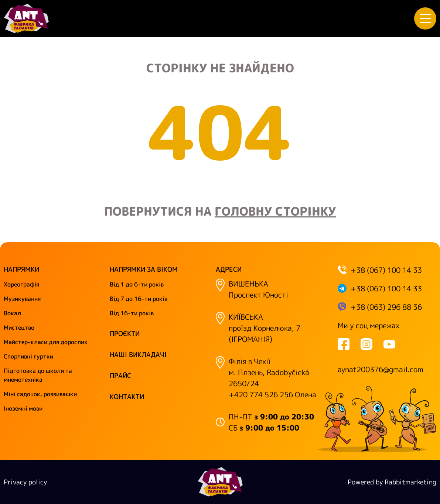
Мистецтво (19, 328)
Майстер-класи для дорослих (45, 342)
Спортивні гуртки (28, 356)
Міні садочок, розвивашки (40, 394)
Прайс (120, 376)
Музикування (22, 299)
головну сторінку (275, 211)
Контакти (127, 397)
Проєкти (125, 334)
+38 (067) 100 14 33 (386, 270)
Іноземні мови (23, 408)
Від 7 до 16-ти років (139, 299)
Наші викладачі (138, 355)
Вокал (12, 313)
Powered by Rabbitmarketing (392, 482)
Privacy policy (25, 482)
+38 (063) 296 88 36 (386, 307)
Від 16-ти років (132, 313)
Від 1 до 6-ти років (137, 284)
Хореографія (21, 284)
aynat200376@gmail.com (381, 369)
